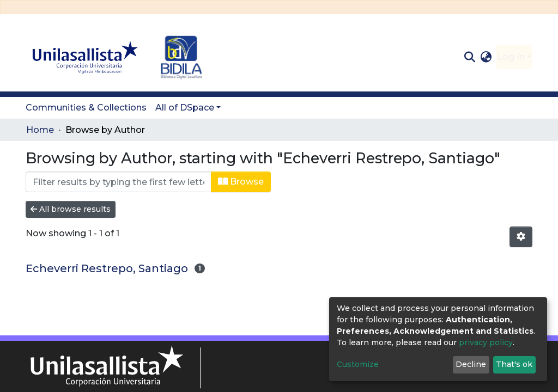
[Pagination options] (521, 237)
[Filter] (119, 182)
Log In (511, 57)
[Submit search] (469, 57)
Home (40, 130)
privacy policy (486, 342)
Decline (471, 364)
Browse (241, 182)
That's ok (514, 364)
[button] (486, 57)
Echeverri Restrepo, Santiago (107, 268)
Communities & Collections (86, 108)
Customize (358, 364)
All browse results (71, 209)
